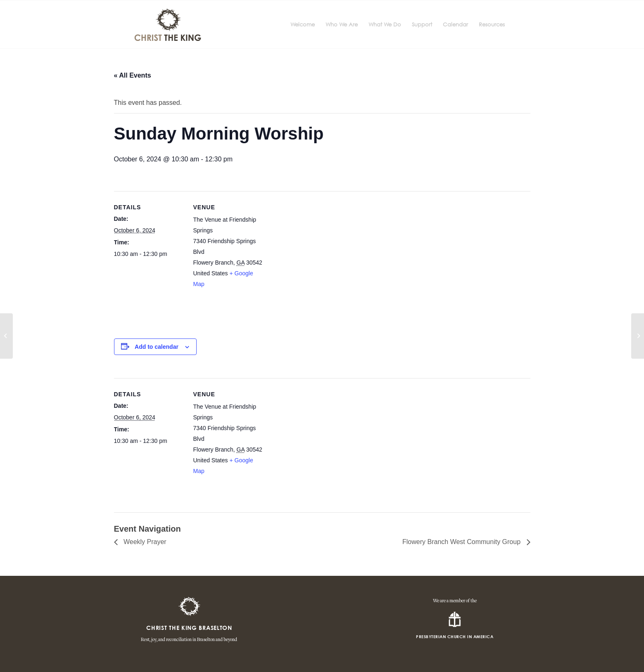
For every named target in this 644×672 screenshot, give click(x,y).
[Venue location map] (316, 261)
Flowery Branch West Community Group (462, 542)
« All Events (133, 75)
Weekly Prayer (144, 542)
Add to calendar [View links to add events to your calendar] (157, 347)
